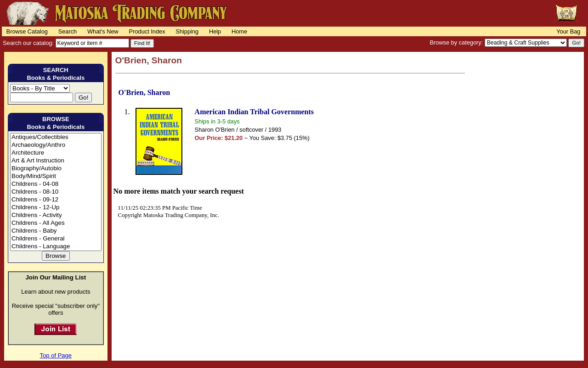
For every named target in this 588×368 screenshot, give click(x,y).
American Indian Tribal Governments (254, 112)
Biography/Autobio (56, 169)
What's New (103, 31)
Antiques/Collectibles (56, 137)
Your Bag (568, 31)
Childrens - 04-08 (56, 184)
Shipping (187, 31)
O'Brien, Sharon (144, 92)
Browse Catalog (27, 31)
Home (239, 31)
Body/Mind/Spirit (56, 176)
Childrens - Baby (56, 231)
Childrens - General (56, 239)
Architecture (56, 153)
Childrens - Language (56, 247)
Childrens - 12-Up (56, 208)
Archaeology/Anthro (56, 145)
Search (68, 31)
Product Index (147, 31)
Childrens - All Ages (56, 223)
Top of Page (56, 355)
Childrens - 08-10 (56, 192)
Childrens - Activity (56, 215)
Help (215, 31)
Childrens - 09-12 (56, 200)
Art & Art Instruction (56, 161)
